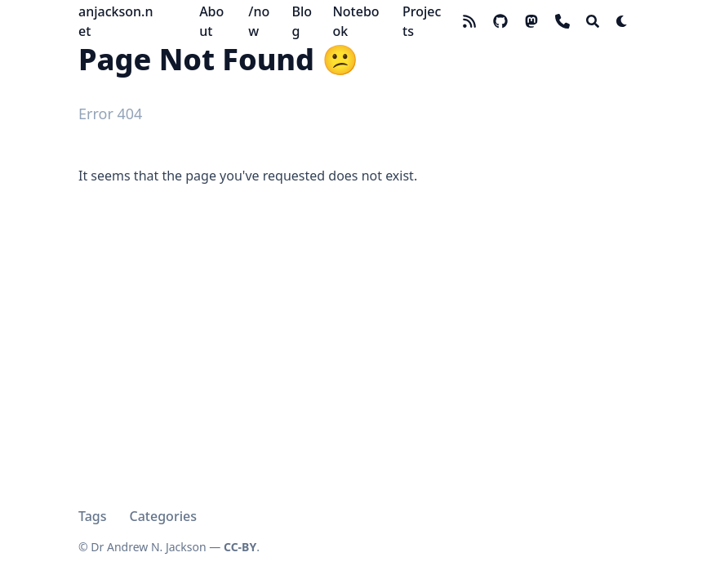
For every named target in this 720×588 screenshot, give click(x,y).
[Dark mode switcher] (622, 21)
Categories (163, 516)
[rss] (469, 21)
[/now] (262, 21)
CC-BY (240, 547)
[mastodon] (531, 21)
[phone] (562, 21)
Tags (93, 516)
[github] (500, 21)
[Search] (593, 21)
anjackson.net (116, 21)
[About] (216, 21)
